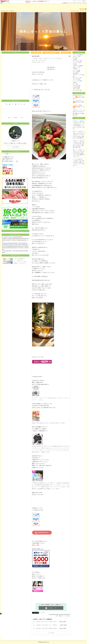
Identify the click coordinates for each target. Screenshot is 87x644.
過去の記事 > (66, 53)
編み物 (75, 73)
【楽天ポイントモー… (78, 110)
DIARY (7, 11)
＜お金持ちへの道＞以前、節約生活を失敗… (46, 628)
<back (9, 118)
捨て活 (75, 58)
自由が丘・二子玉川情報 (79, 75)
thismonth (16, 118)
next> (22, 118)
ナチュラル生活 (77, 81)
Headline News (15, 235)
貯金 (74, 64)
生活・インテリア (7, 3)
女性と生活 (76, 89)
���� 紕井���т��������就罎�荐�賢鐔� (15, 239)
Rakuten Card (15, 255)
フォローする (15, 147)
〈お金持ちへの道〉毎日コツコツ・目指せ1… (47, 625)
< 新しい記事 (36, 53)
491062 (82, 9)
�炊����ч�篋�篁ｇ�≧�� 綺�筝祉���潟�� (15, 245)
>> (66, 3)
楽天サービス (76, 56)
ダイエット (76, 70)
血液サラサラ (76, 67)
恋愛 (74, 82)
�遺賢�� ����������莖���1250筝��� (15, 246)
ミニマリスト (76, 62)
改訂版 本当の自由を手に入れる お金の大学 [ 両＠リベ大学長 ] (48, 423)
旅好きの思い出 (77, 78)
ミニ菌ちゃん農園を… (78, 105)
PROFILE (12, 11)
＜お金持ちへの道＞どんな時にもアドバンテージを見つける (47, 59)
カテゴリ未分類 (77, 55)
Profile (15, 124)
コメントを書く (66, 616)
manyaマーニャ (77, 121)
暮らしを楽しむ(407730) (41, 61)
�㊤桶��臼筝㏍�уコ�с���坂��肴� (12, 237)
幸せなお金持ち (77, 61)
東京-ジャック (76, 132)
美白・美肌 (76, 72)
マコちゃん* (76, 159)
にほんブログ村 (36, 98)
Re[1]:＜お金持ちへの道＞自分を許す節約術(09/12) (79, 142)
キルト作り (76, 79)
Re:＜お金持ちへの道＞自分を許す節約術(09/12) (79, 152)
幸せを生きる (76, 86)
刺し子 (75, 84)
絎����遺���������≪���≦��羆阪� (15, 243)
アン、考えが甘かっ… (78, 100)
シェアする (42, 613)
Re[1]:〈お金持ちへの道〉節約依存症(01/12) (79, 161)
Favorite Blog (79, 93)
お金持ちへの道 (40, 62)
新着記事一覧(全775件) (51, 53)
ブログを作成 (78, 3)
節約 (74, 59)
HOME (3, 11)
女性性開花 (76, 87)
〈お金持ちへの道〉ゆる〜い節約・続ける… (46, 622)
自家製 (75, 69)
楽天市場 (84, 3)
